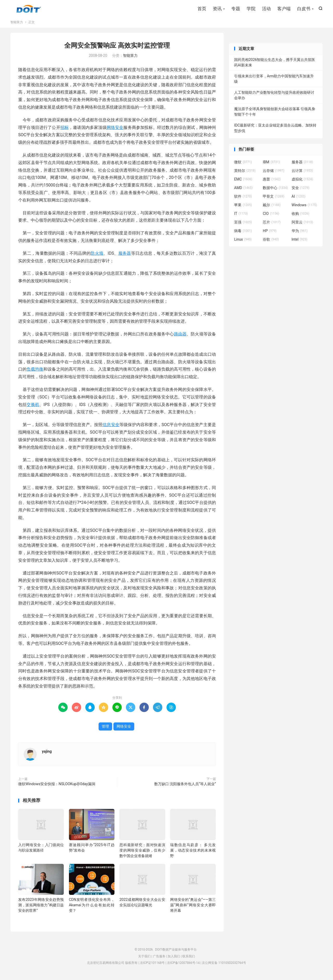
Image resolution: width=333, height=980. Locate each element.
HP (270, 233)
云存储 (273, 173)
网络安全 (115, 130)
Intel (299, 242)
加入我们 (174, 959)
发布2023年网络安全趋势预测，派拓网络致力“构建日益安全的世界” (41, 908)
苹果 (243, 207)
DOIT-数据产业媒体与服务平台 (29, 9)
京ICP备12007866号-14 (183, 965)
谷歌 (271, 242)
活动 (266, 9)
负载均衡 (35, 372)
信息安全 (111, 427)
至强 (243, 224)
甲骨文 (273, 199)
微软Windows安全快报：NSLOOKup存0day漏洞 (57, 786)
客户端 (284, 9)
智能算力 (17, 24)
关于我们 (144, 959)
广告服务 (159, 959)
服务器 (125, 256)
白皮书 (304, 9)
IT (241, 216)
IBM (271, 164)
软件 (243, 199)
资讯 (217, 9)
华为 (300, 233)
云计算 (302, 173)
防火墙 (97, 256)
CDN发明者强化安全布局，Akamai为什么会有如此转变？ (92, 908)
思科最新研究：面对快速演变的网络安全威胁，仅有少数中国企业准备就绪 (142, 853)
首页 (202, 9)
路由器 (180, 337)
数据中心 (275, 190)
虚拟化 (302, 182)
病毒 (243, 233)
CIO (271, 216)
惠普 (272, 182)
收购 (300, 216)
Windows (304, 207)
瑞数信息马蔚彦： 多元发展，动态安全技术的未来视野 (193, 853)
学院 (251, 9)
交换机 (33, 407)
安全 (300, 190)
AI (299, 199)
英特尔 (245, 173)
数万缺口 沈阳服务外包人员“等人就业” (185, 786)
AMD (243, 190)
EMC (243, 182)
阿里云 (302, 224)
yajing (47, 754)
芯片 (272, 224)
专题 (236, 9)
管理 (105, 729)
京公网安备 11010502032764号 (224, 965)
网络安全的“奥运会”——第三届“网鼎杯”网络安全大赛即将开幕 (193, 908)
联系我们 (189, 959)
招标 (65, 130)
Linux (243, 242)
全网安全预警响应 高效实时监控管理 (117, 48)
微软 (243, 164)
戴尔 (272, 207)
